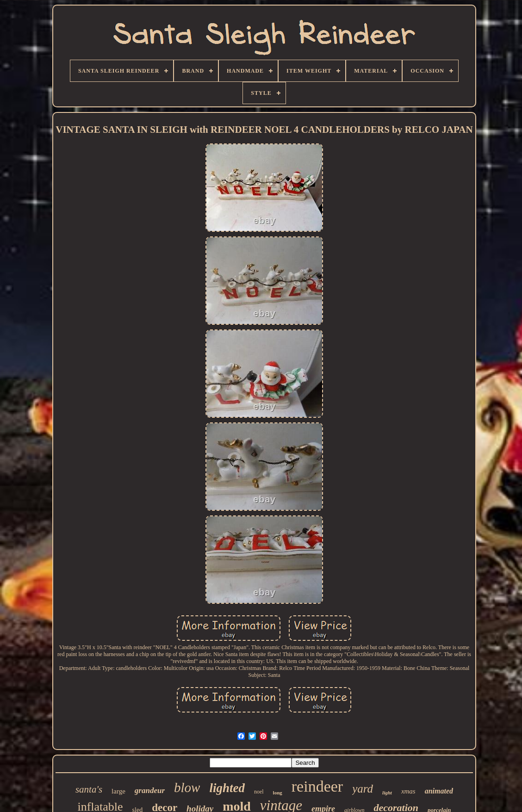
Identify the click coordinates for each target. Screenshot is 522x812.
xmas (408, 791)
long (278, 793)
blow (187, 787)
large (118, 791)
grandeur (150, 790)
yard (363, 789)
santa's (89, 789)
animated (439, 791)
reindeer (317, 786)
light (387, 793)
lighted (227, 788)
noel (259, 792)
